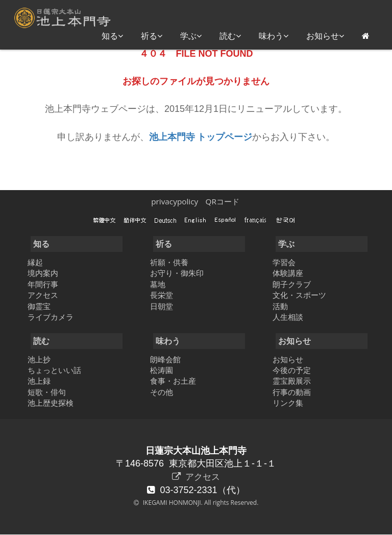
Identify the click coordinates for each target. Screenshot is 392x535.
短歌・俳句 (47, 392)
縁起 (35, 262)
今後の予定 (292, 370)
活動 (280, 306)
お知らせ (325, 36)
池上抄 (39, 359)
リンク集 (288, 403)
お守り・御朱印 (177, 273)
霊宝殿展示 (292, 381)
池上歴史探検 (51, 403)
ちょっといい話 (54, 370)
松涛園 (162, 370)
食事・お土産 (173, 381)
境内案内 (43, 273)
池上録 (39, 381)
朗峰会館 (165, 359)
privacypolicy (175, 201)
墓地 (158, 284)
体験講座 (288, 273)
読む (230, 36)
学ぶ (191, 36)
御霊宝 (39, 306)
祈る (152, 36)
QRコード (222, 201)
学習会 (284, 262)
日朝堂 (162, 306)
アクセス (43, 295)
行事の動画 (292, 392)
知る (112, 36)
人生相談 (288, 317)
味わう (274, 36)
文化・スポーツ (299, 295)
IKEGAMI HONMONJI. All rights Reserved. (200, 503)
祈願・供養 (169, 262)
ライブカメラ (51, 317)
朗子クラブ (292, 284)
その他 (162, 392)
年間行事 (43, 284)
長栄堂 (162, 295)
